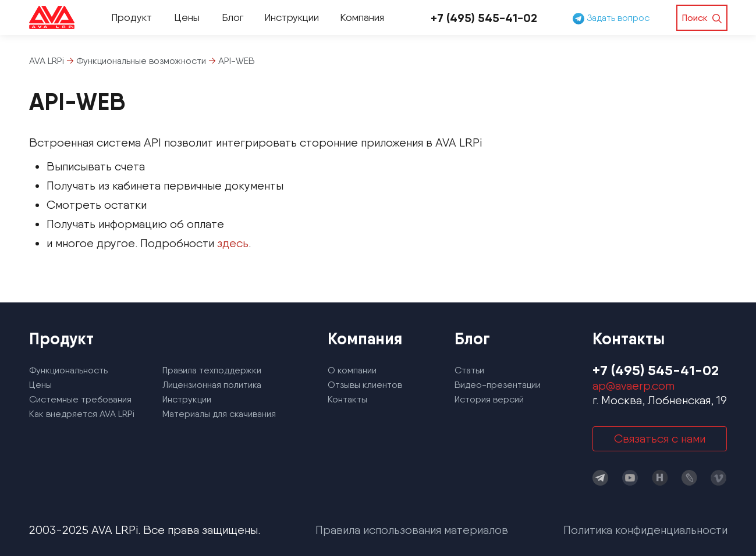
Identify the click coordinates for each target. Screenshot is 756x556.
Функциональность (68, 370)
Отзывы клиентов (365, 385)
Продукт (132, 17)
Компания (362, 17)
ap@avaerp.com (633, 386)
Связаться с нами (660, 439)
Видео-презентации (498, 385)
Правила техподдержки (212, 370)
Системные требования (80, 399)
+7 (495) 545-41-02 (484, 18)
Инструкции (292, 17)
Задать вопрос (611, 18)
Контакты (347, 399)
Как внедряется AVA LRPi (82, 414)
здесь (233, 243)
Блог (233, 17)
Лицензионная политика (212, 385)
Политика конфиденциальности (645, 530)
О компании (352, 370)
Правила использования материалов (412, 530)
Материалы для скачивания (219, 414)
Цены (187, 17)
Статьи (469, 370)
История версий (489, 399)
